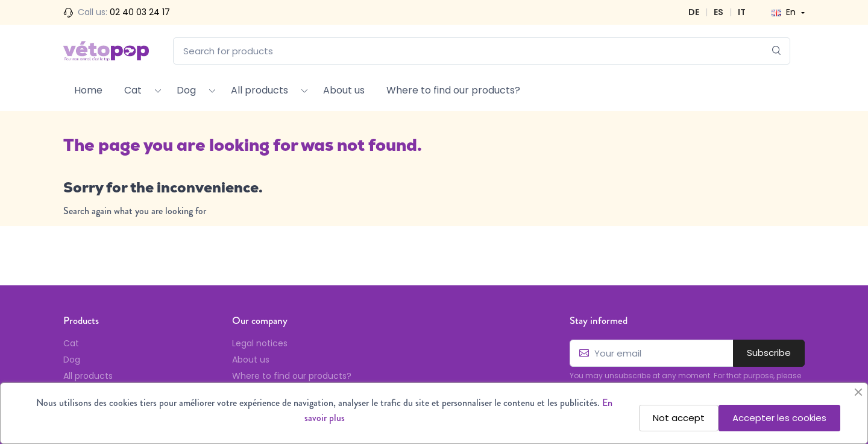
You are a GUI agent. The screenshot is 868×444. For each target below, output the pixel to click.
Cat (133, 90)
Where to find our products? (453, 90)
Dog (186, 90)
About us (344, 90)
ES (719, 12)
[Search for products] (482, 51)
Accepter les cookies (779, 418)
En (785, 12)
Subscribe (769, 353)
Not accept (679, 418)
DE (694, 12)
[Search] (777, 51)
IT (742, 12)
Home (88, 90)
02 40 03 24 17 (140, 12)
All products (259, 90)
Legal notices (260, 343)
